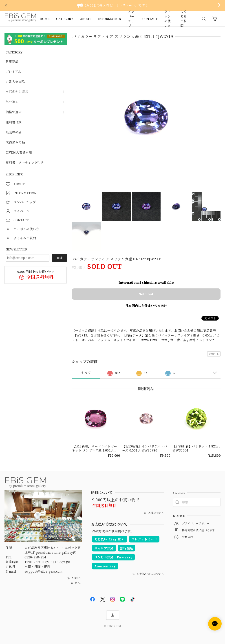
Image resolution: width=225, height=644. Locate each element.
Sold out (146, 294)
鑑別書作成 (14, 122)
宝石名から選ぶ (17, 92)
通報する (214, 354)
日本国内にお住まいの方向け (146, 306)
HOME (45, 19)
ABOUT (86, 19)
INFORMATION (110, 19)
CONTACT (150, 19)
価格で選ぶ (14, 112)
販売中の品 (14, 132)
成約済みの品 (15, 143)
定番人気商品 (15, 82)
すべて (86, 373)
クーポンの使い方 (168, 19)
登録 (60, 258)
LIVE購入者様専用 (19, 153)
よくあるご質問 (184, 19)
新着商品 (12, 62)
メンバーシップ (131, 19)
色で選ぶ (12, 102)
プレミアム (13, 72)
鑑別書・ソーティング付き (25, 163)
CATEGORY (65, 19)
